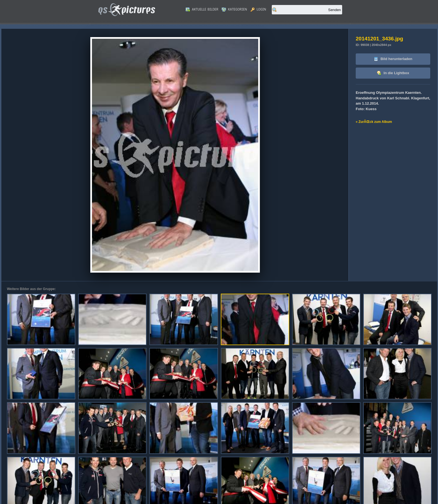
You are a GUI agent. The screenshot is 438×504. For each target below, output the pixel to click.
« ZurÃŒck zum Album (374, 122)
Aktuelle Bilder (202, 9)
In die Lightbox (393, 73)
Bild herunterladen (393, 59)
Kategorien (234, 9)
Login (258, 9)
